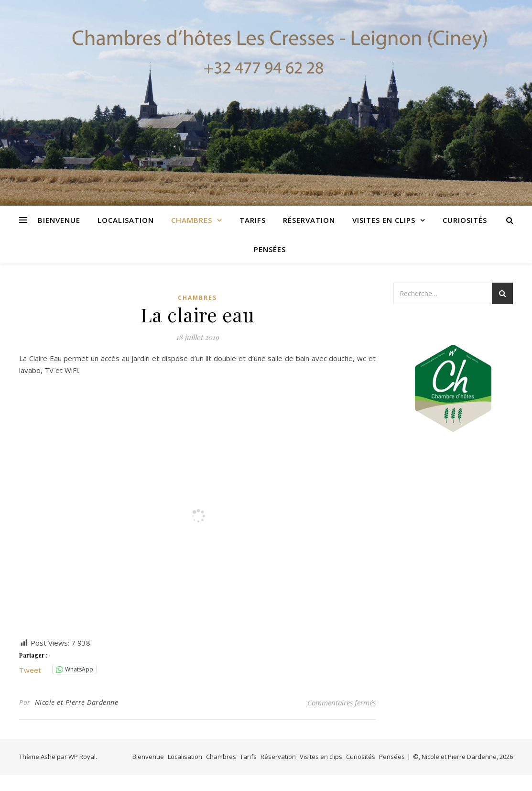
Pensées (270, 249)
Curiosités (465, 220)
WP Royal (82, 757)
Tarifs (253, 220)
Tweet (30, 669)
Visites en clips (384, 220)
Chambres (192, 220)
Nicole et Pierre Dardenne (77, 702)
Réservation (309, 220)
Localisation (126, 220)
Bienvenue (59, 220)
